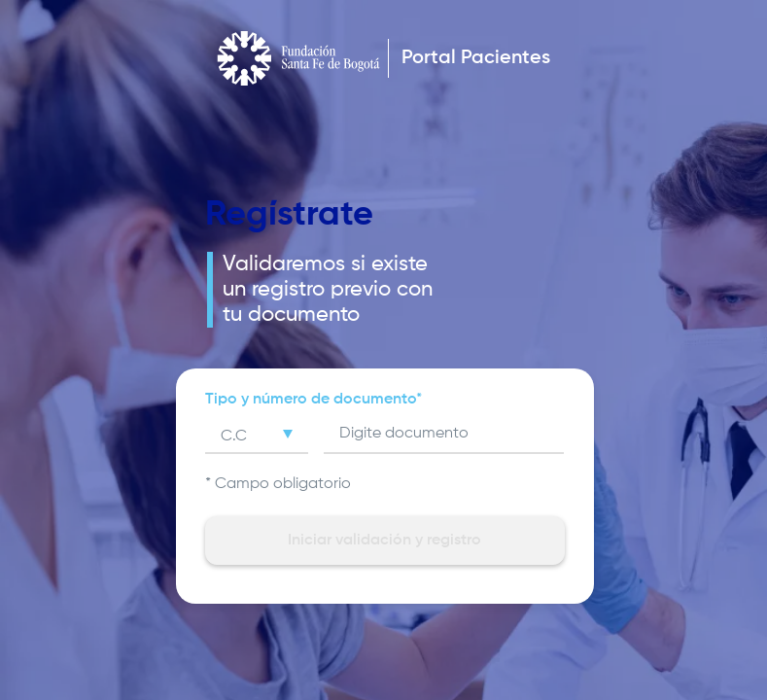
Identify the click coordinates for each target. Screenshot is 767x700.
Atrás (187, 170)
